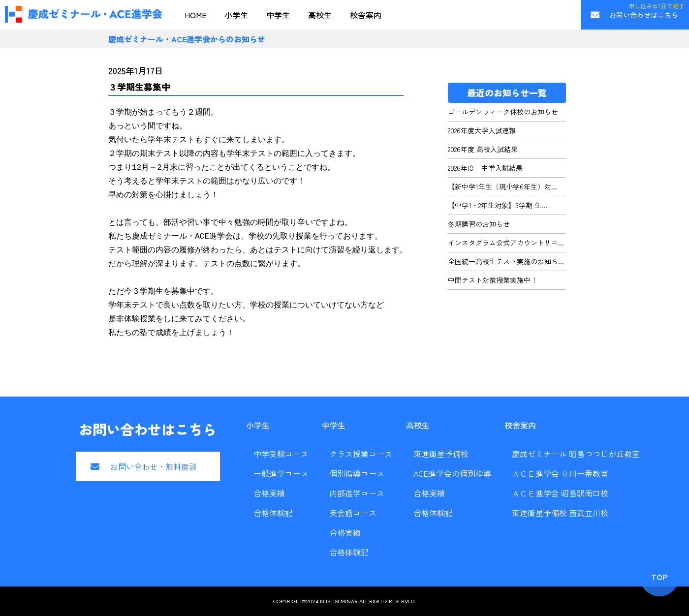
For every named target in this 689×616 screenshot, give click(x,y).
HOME (196, 15)
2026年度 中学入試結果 (485, 168)
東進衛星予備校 (441, 454)
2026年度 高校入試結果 (483, 149)
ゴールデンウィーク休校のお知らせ (503, 112)
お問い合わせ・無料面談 (154, 466)
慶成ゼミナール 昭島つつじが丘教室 (576, 454)
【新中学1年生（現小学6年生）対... (502, 186)
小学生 (236, 15)
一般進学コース (281, 473)
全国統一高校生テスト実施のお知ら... (506, 261)
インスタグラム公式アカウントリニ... (506, 243)
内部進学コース (357, 493)
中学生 (278, 15)
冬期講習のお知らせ (479, 224)
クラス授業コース (361, 454)
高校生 (320, 15)
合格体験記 (273, 513)
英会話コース (353, 513)
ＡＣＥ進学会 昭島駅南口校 (560, 493)
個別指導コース (357, 473)
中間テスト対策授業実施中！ (493, 280)
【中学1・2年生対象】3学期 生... (498, 205)
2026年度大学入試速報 (482, 130)
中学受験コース (281, 454)
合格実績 (269, 493)
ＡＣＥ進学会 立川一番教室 (560, 473)
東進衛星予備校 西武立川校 (560, 513)
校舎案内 (366, 15)
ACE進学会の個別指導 (452, 473)
